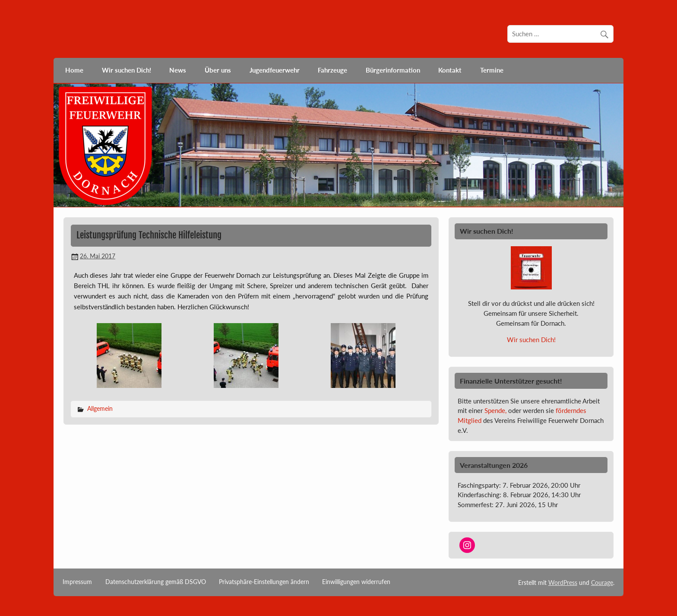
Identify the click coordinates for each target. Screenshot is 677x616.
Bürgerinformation (393, 70)
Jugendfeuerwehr (275, 70)
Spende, (495, 410)
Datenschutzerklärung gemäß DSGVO (156, 582)
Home (74, 70)
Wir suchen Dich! (127, 70)
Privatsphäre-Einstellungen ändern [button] (264, 582)
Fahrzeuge (332, 70)
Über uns (218, 70)
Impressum (77, 582)
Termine (492, 70)
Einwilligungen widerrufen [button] (356, 582)
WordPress (563, 583)
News (178, 70)
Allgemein (100, 408)
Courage (602, 583)
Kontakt (450, 70)
